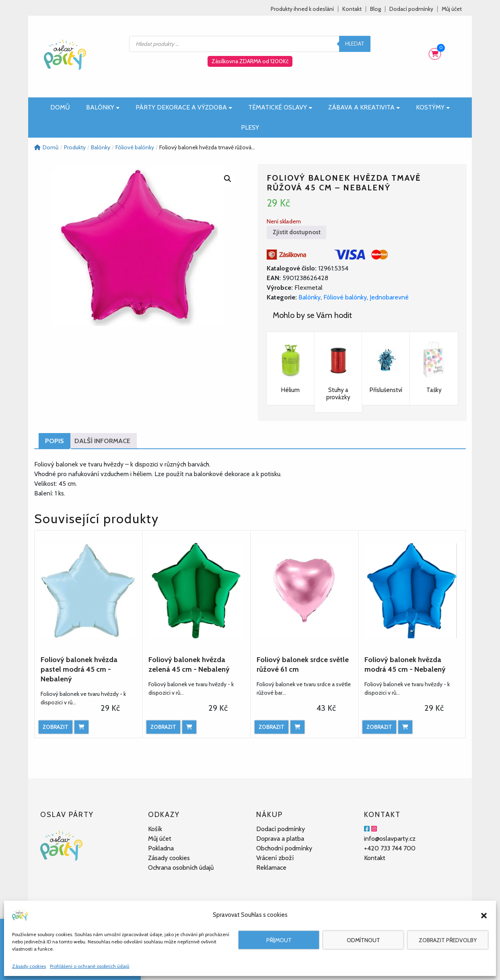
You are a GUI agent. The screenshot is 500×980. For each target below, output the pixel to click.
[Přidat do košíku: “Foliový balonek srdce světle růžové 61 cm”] (297, 727)
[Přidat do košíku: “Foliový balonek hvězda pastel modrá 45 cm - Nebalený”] (81, 727)
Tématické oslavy (280, 107)
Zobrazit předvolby (448, 940)
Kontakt (352, 9)
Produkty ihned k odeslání (302, 9)
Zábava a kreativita (364, 107)
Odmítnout (363, 940)
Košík (155, 829)
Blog (376, 9)
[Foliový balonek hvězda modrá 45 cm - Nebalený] (412, 591)
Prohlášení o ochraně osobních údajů (90, 966)
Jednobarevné (389, 297)
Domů (60, 107)
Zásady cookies (29, 966)
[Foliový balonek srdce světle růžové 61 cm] (304, 591)
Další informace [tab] (102, 441)
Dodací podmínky (411, 9)
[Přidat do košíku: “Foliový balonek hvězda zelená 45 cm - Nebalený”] (189, 727)
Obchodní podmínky (284, 848)
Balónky (103, 107)
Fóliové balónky (345, 297)
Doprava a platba (280, 839)
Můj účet (452, 9)
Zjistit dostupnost (297, 232)
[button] (484, 915)
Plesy (250, 127)
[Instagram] (374, 829)
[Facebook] (367, 829)
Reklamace (271, 868)
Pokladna (161, 848)
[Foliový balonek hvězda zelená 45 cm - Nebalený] (196, 591)
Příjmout (279, 940)
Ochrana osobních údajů (181, 868)
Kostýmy (433, 107)
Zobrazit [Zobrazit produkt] (56, 727)
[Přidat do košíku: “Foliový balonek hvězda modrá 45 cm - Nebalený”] (405, 727)
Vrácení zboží (275, 858)
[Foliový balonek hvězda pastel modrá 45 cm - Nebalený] (88, 591)
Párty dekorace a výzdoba (184, 107)
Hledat (355, 43)
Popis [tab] (55, 441)
